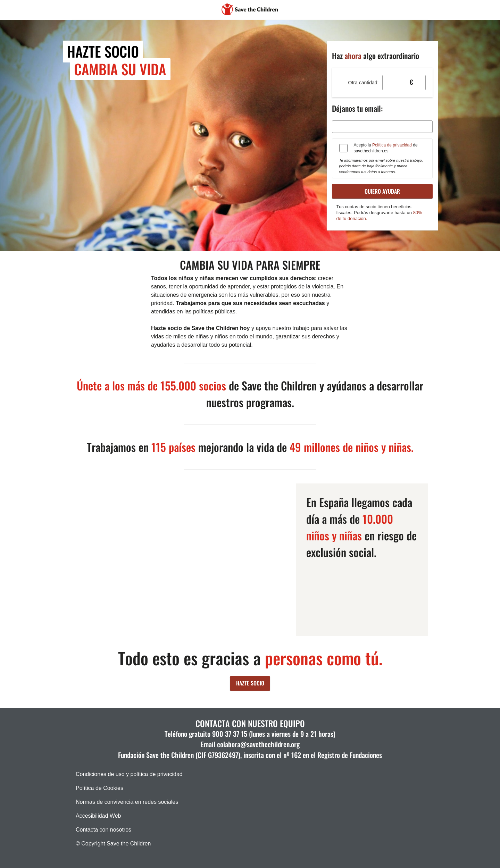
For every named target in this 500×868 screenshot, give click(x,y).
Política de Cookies (99, 788)
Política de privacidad (392, 145)
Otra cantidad (363, 83)
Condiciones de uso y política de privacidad (129, 774)
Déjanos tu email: (357, 108)
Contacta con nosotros (103, 830)
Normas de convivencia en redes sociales (127, 802)
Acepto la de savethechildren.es (386, 148)
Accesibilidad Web (98, 816)
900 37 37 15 (230, 734)
